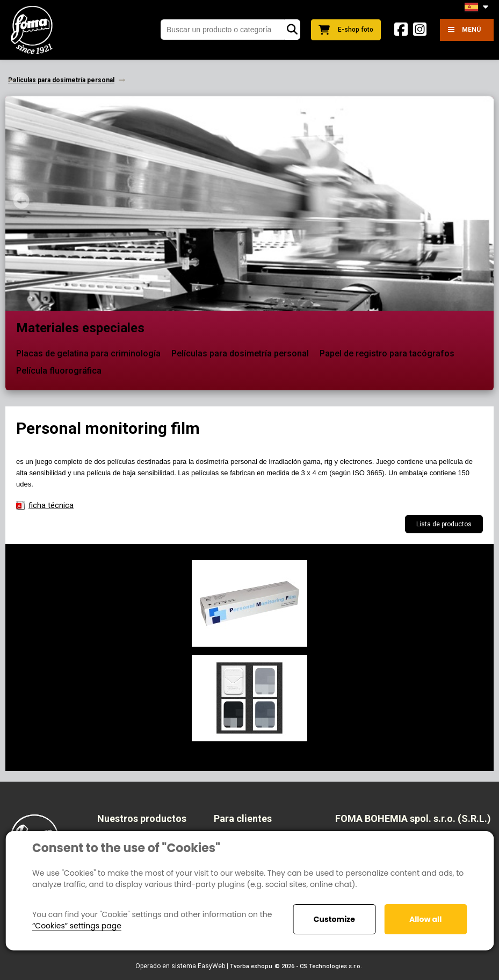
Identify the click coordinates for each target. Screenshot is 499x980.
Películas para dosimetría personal (240, 353)
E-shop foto (346, 30)
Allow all (425, 919)
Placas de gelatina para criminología (88, 353)
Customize (334, 919)
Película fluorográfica (59, 371)
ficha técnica (51, 505)
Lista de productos (444, 524)
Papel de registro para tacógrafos (387, 353)
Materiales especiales (80, 328)
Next (478, 201)
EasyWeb (211, 966)
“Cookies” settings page (77, 926)
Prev (21, 201)
